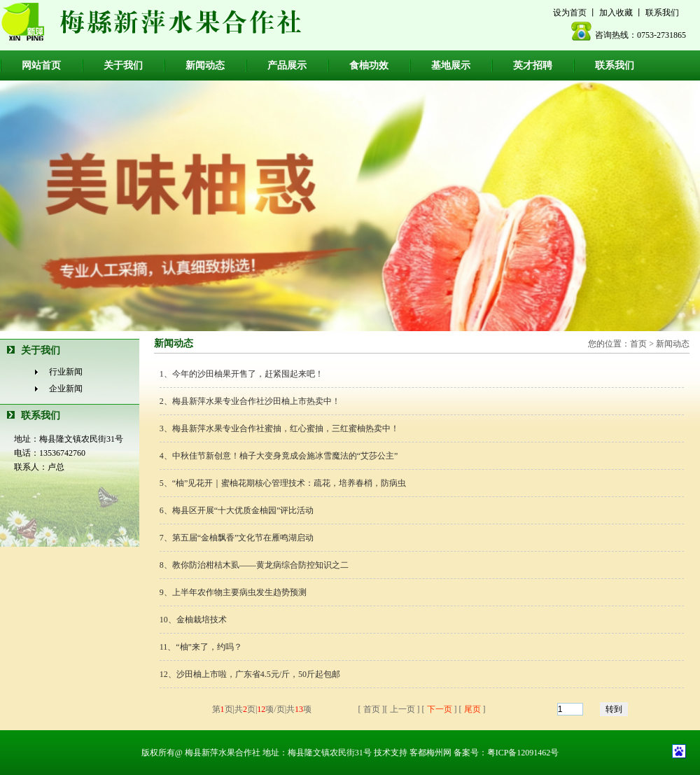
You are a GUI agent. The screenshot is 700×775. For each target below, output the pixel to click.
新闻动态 (205, 65)
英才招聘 (533, 65)
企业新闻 (66, 389)
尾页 (472, 709)
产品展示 (287, 65)
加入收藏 (616, 13)
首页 (638, 344)
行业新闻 (66, 372)
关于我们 (123, 65)
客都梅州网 (430, 753)
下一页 (440, 709)
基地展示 (451, 65)
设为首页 (570, 13)
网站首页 (41, 65)
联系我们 (662, 13)
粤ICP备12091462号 (523, 753)
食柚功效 (369, 65)
